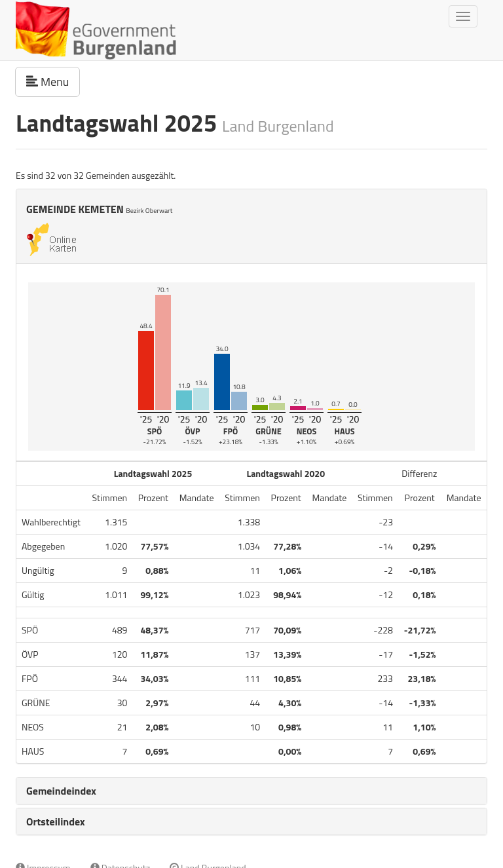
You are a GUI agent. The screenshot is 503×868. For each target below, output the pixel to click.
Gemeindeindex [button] (61, 791)
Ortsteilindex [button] (56, 821)
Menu (53, 81)
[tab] (251, 791)
